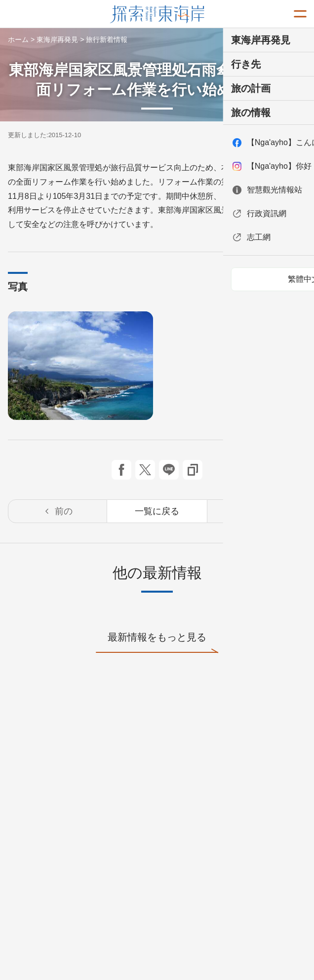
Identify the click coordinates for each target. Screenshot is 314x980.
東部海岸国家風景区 (157, 14)
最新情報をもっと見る (157, 642)
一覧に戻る (157, 511)
